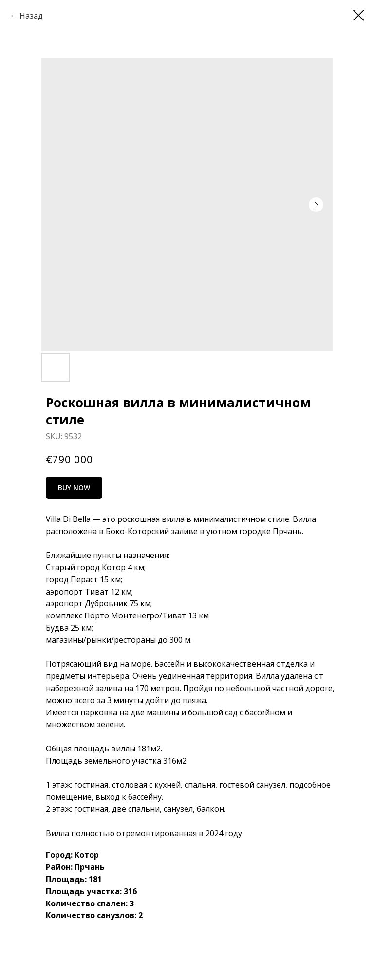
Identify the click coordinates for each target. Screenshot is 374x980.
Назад (31, 16)
